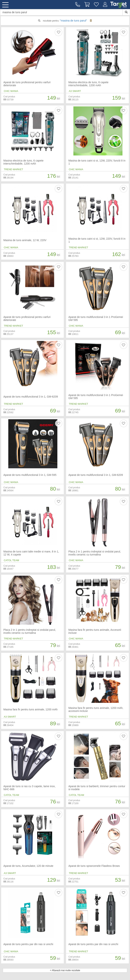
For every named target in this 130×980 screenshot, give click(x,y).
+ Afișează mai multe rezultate (65, 970)
